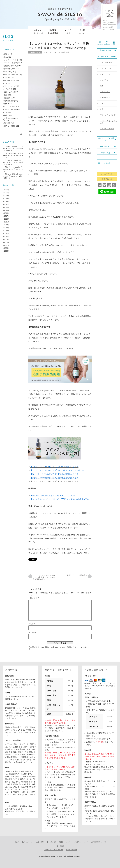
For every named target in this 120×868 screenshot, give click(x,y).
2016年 (7, 219)
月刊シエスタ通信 (11, 110)
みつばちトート (10, 80)
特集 (6, 115)
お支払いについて (81, 842)
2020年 (7, 207)
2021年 (7, 204)
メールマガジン (107, 174)
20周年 (7, 54)
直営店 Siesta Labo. (11, 118)
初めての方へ (106, 50)
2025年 (7, 193)
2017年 (7, 216)
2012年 (7, 231)
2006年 (7, 248)
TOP (17, 842)
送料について (65, 842)
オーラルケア (105, 98)
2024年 (7, 196)
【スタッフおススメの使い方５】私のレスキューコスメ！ (54, 481)
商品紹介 (7, 98)
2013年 (7, 228)
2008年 (7, 242)
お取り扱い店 (107, 179)
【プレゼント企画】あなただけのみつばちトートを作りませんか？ (14, 162)
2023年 (7, 199)
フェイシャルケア (107, 63)
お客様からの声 (35, 52)
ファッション (105, 92)
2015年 (7, 222)
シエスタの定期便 (107, 129)
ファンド (7, 77)
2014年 (7, 225)
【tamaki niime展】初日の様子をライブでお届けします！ (14, 155)
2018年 (7, 213)
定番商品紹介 (9, 101)
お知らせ (7, 72)
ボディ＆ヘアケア (107, 68)
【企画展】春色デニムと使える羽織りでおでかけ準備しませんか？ (14, 149)
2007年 (7, 245)
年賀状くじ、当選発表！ (77, 575)
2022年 (7, 202)
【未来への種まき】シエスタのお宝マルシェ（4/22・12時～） (14, 176)
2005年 (7, 251)
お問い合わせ (71, 850)
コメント (34, 598)
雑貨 (102, 86)
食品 (102, 109)
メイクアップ (105, 74)
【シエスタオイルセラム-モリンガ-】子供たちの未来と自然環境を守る (44, 577)
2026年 (7, 190)
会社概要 (40, 842)
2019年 (7, 210)
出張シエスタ (9, 92)
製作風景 (7, 123)
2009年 (7, 239)
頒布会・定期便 (10, 126)
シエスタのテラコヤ (11, 75)
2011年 (7, 234)
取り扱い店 (51, 842)
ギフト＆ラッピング (108, 115)
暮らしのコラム (10, 107)
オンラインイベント (11, 60)
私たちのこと (27, 842)
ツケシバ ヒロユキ (49, 52)
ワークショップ (10, 86)
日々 (6, 104)
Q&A (6, 57)
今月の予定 (8, 89)
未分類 (7, 112)
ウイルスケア (105, 103)
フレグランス (105, 80)
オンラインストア (11, 63)
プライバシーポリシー (54, 850)
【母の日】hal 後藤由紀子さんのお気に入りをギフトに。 (14, 169)
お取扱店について (11, 66)
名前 (32, 624)
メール (33, 632)
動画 (6, 95)
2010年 (7, 236)
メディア (7, 83)
